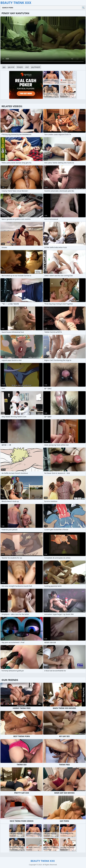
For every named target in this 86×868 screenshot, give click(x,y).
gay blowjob (36, 67)
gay (4, 67)
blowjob (20, 67)
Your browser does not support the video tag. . (43, 40)
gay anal (11, 67)
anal (27, 67)
